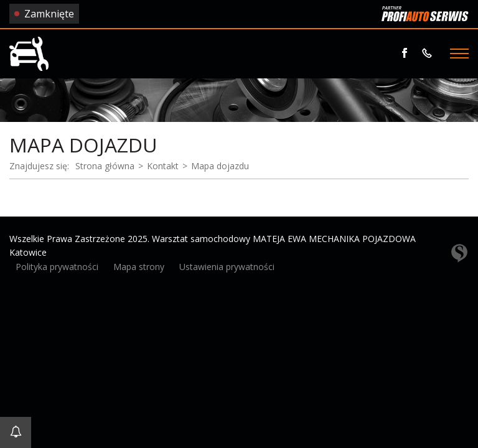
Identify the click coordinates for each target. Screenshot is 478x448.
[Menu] (459, 54)
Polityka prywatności (57, 267)
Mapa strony (139, 267)
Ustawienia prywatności (227, 267)
